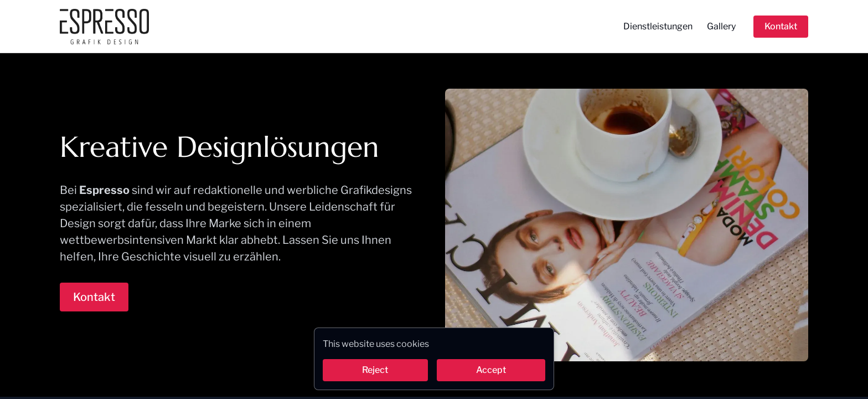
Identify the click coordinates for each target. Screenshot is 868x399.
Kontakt (781, 26)
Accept (491, 370)
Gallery (721, 26)
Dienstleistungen (658, 26)
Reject (375, 370)
